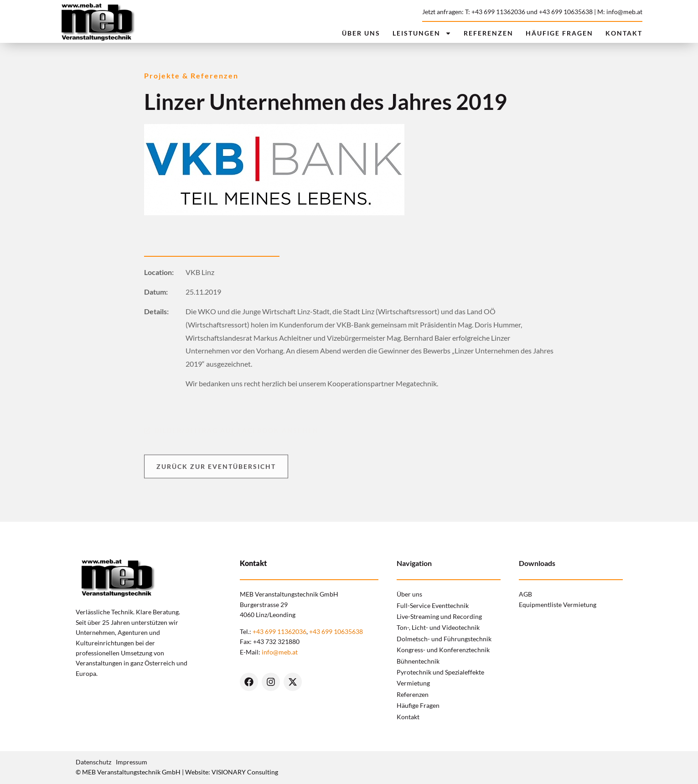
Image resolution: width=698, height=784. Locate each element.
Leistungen (422, 33)
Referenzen (489, 33)
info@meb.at (280, 652)
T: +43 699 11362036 (495, 12)
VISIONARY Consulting (245, 772)
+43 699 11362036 (279, 631)
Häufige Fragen (559, 33)
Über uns (361, 33)
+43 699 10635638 (566, 12)
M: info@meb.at (620, 12)
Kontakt (624, 33)
